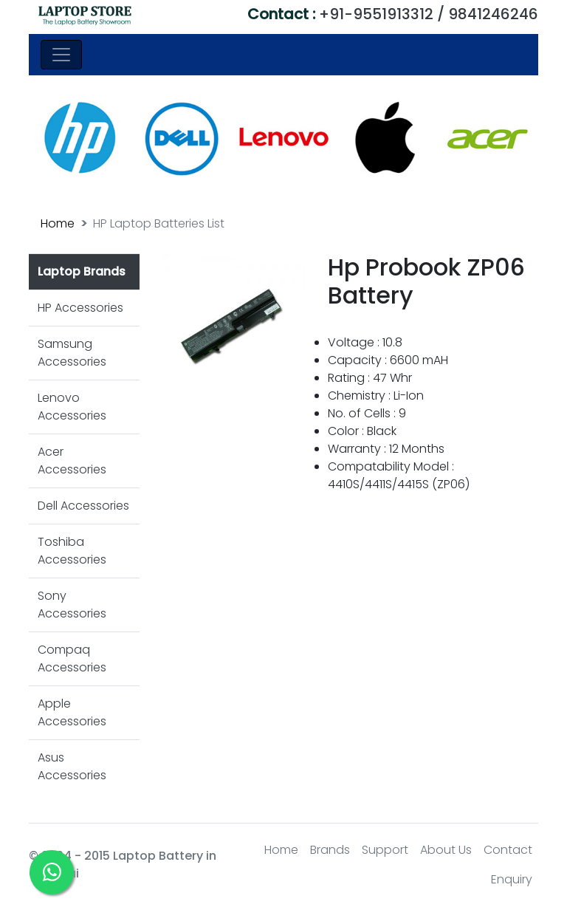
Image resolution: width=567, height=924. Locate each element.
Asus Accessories (72, 766)
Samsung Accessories (72, 353)
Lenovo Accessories (72, 407)
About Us (446, 850)
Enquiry (512, 879)
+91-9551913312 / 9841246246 (393, 14)
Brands (330, 850)
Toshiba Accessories (72, 551)
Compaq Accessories (72, 658)
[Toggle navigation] (61, 55)
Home (58, 223)
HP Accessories (80, 308)
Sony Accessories (72, 605)
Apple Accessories (72, 712)
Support (385, 850)
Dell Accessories (83, 506)
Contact (508, 850)
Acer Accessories (72, 461)
